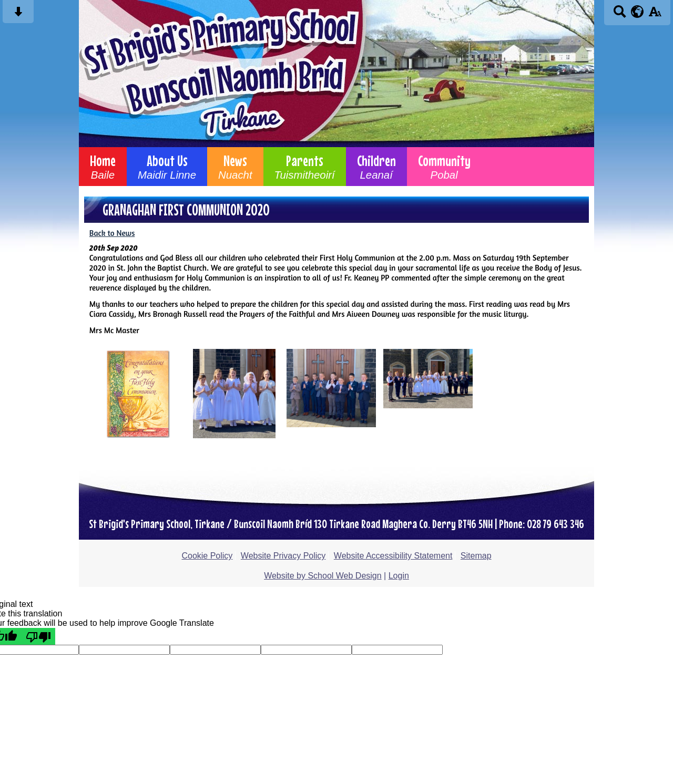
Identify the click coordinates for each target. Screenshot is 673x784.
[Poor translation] (38, 636)
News (235, 167)
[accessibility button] (655, 15)
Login (399, 576)
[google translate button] (638, 12)
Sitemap (476, 556)
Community (444, 167)
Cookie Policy (207, 556)
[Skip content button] (18, 15)
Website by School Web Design (323, 576)
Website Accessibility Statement (393, 556)
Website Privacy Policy (283, 556)
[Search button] (620, 15)
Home (103, 167)
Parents (305, 167)
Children (376, 167)
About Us (167, 167)
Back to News (112, 233)
